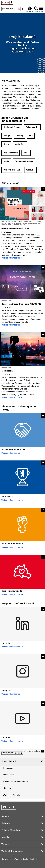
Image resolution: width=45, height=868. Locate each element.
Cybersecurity (32, 127)
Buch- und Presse (12, 127)
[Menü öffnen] (41, 9)
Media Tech (20, 144)
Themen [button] (5, 844)
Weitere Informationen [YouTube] (11, 741)
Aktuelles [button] (6, 837)
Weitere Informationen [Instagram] (11, 694)
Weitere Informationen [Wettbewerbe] (11, 500)
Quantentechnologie (24, 161)
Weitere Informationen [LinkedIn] (11, 647)
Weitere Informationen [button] (12, 851)
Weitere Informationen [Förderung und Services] (11, 453)
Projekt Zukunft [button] (9, 761)
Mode (26, 153)
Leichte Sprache (12, 795)
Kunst (6, 144)
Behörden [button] (6, 823)
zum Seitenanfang (32, 751)
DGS (7, 788)
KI (30, 136)
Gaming (19, 136)
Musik (6, 161)
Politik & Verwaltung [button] (11, 830)
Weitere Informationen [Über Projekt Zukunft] (11, 595)
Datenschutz (9, 775)
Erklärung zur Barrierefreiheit (16, 781)
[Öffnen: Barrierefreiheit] (30, 9)
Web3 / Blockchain (12, 170)
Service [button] (5, 816)
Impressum (8, 768)
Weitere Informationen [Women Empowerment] (11, 547)
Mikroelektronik (11, 153)
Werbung (30, 170)
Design (7, 136)
